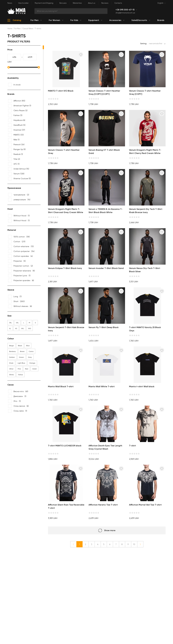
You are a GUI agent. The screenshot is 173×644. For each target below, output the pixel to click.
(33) (16, 135)
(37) (17, 130)
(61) (18, 391)
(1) (20, 106)
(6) (17, 120)
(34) (21, 251)
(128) (16, 174)
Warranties (77, 3)
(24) (16, 145)
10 (134, 544)
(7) (15, 297)
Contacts (118, 3)
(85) (17, 101)
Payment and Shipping (44, 3)
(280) (16, 301)
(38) (19, 237)
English (160, 3)
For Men (17, 29)
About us (92, 3)
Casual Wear (28, 29)
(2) (18, 111)
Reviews (105, 3)
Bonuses (63, 3)
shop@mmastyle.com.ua (125, 13)
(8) (21, 271)
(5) (17, 125)
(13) (21, 246)
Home (10, 29)
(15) (19, 169)
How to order (23, 3)
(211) (17, 242)
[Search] (71, 11)
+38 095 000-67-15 (125, 10)
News (10, 3)
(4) (20, 256)
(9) (17, 149)
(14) (19, 200)
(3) (15, 115)
